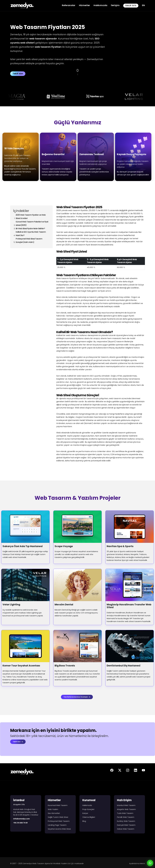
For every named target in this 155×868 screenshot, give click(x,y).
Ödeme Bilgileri (89, 817)
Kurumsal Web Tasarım (58, 805)
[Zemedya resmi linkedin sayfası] (136, 771)
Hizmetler (85, 5)
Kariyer (85, 813)
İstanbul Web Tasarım (126, 805)
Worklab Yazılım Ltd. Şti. (64, 863)
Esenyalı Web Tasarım (126, 825)
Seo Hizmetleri (54, 813)
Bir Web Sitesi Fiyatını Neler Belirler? (30, 229)
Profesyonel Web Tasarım (59, 821)
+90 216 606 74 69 (20, 823)
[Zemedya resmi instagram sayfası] (128, 771)
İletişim (115, 5)
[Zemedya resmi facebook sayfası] (112, 771)
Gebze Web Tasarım (126, 829)
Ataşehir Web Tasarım (126, 809)
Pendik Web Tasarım (126, 817)
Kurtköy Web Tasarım (126, 821)
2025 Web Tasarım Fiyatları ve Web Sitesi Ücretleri (31, 217)
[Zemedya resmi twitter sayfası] (120, 771)
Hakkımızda (100, 5)
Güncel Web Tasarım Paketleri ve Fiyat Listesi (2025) (32, 223)
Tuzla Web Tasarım (125, 813)
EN (143, 5)
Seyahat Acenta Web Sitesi (59, 829)
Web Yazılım (53, 809)
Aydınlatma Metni (137, 863)
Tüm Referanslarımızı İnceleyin (77, 697)
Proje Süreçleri (88, 809)
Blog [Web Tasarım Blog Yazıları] (84, 821)
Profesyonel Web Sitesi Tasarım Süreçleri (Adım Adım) (29, 240)
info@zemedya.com (21, 819)
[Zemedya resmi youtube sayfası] (143, 771)
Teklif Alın (18, 74)
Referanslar (69, 5)
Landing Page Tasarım (57, 825)
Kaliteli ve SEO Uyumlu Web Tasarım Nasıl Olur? (31, 234)
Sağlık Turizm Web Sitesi (58, 817)
